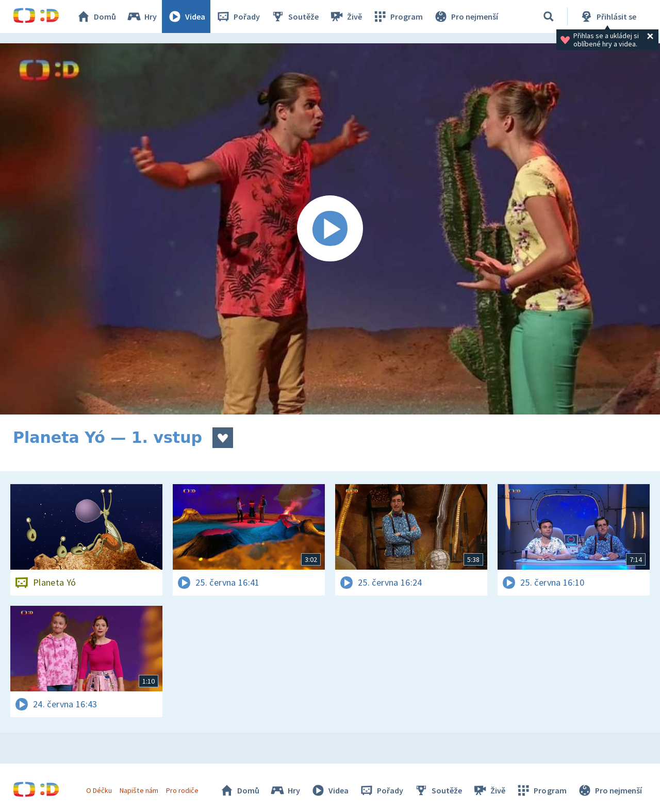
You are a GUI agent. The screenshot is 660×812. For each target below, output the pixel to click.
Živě (345, 16)
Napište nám (139, 790)
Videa (186, 16)
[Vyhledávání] (549, 16)
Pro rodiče (182, 790)
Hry (142, 16)
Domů (96, 16)
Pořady (238, 16)
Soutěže (294, 16)
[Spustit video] (330, 229)
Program (398, 16)
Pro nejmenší (466, 16)
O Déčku (99, 790)
